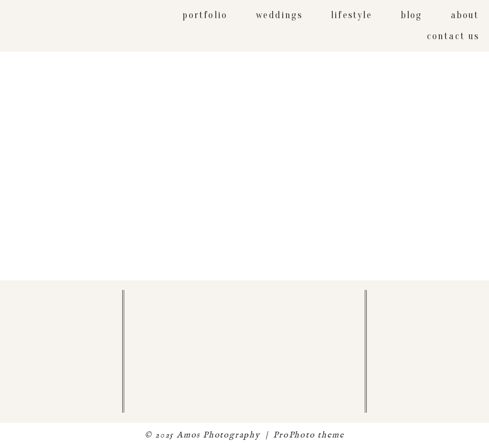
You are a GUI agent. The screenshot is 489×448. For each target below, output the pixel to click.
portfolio (205, 15)
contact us (453, 36)
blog (411, 15)
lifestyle (351, 15)
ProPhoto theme (308, 435)
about (465, 15)
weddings (279, 15)
